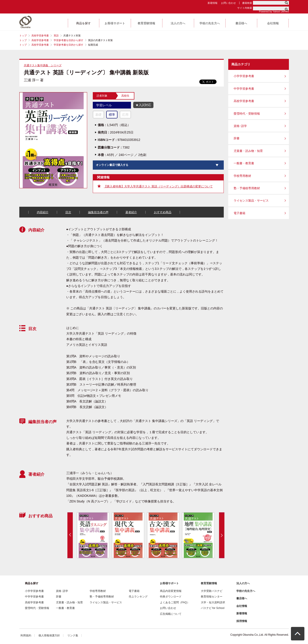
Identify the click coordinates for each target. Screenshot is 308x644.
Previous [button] (70, 535)
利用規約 (26, 635)
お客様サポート (169, 583)
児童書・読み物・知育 (248, 151)
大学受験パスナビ (212, 591)
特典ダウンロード (171, 597)
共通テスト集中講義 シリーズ (43, 65)
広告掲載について (171, 614)
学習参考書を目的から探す (69, 40)
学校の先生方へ (246, 591)
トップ (23, 36)
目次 (68, 212)
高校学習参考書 (40, 36)
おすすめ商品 (163, 212)
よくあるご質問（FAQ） (175, 602)
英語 (56, 36)
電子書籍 (239, 213)
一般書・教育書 (244, 163)
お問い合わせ (228, 3)
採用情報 (242, 621)
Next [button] (222, 535)
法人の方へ (243, 583)
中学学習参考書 (244, 89)
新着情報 (213, 3)
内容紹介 (43, 212)
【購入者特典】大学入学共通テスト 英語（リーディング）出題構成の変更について (158, 186)
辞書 (237, 138)
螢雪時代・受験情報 (247, 114)
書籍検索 (247, 3)
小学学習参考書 (244, 76)
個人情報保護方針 (49, 635)
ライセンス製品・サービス (251, 201)
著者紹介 (131, 212)
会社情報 (242, 606)
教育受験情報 (209, 583)
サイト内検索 (245, 8)
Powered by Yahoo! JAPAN (274, 11)
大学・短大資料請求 (213, 602)
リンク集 (73, 635)
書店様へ (242, 598)
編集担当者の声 (98, 212)
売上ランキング (138, 597)
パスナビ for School (213, 608)
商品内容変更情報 (171, 591)
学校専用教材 (242, 176)
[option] (93, 535)
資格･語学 (240, 126)
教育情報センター (212, 597)
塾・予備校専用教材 (247, 188)
